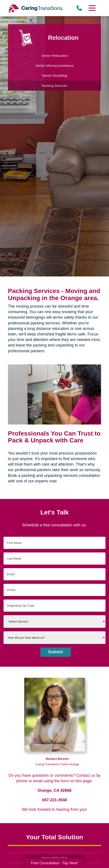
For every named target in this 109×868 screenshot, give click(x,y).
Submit (56, 652)
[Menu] (92, 8)
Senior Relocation (54, 858)
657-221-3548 (54, 800)
